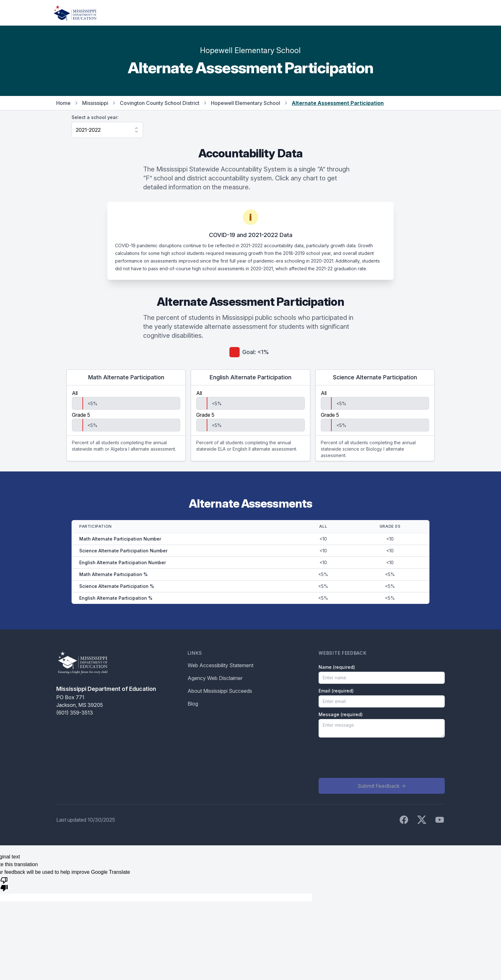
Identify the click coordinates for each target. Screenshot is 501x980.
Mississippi (95, 103)
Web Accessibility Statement (220, 665)
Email (336, 691)
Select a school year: (95, 117)
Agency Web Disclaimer (215, 678)
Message (341, 714)
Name (337, 667)
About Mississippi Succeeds (220, 691)
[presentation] (367, 758)
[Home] (75, 13)
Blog (193, 704)
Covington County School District (160, 103)
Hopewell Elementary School (246, 103)
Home (63, 103)
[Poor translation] (4, 884)
